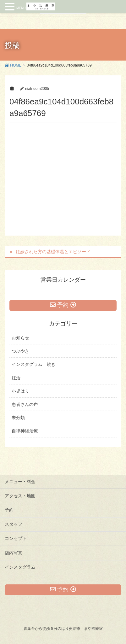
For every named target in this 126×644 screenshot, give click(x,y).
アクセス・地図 (20, 496)
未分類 (18, 418)
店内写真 (14, 553)
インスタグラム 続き (34, 364)
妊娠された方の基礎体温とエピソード (53, 252)
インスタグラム (20, 567)
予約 (9, 510)
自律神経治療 (25, 431)
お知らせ (20, 338)
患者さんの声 (25, 404)
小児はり (20, 391)
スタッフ (14, 524)
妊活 (16, 378)
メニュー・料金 (20, 482)
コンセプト (16, 538)
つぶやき (20, 351)
